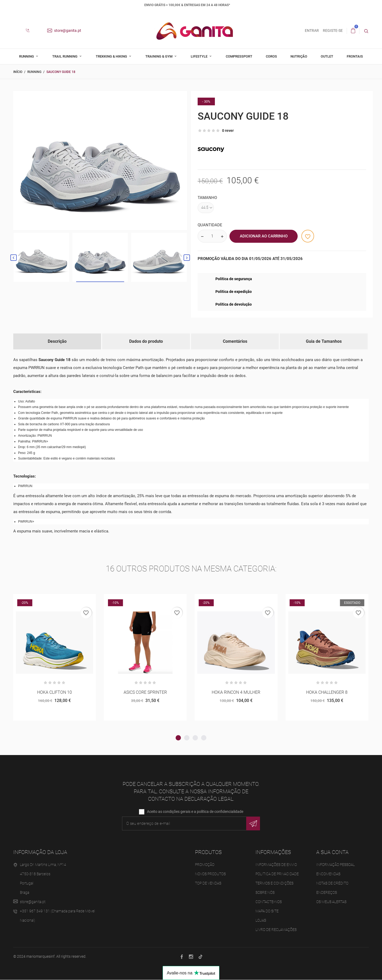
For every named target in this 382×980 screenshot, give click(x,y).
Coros (271, 56)
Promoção (205, 865)
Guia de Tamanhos (324, 341)
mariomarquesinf (40, 957)
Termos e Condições (274, 884)
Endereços (327, 893)
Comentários (235, 341)
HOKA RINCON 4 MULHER (236, 693)
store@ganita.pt (64, 31)
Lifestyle (199, 56)
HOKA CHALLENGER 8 (327, 693)
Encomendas (328, 874)
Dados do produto (146, 341)
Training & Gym (159, 56)
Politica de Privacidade (277, 874)
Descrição (57, 341)
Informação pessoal (335, 865)
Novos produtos (210, 874)
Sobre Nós (265, 893)
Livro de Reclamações (276, 930)
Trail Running (65, 56)
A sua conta (332, 853)
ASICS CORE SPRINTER (145, 693)
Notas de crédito (332, 884)
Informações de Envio (276, 865)
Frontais (355, 56)
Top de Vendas (208, 884)
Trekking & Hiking (112, 56)
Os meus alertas (331, 902)
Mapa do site (267, 912)
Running (27, 56)
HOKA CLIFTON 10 (55, 693)
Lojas (261, 921)
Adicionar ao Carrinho (264, 236)
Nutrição (299, 56)
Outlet (327, 56)
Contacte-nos (269, 902)
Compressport (239, 56)
